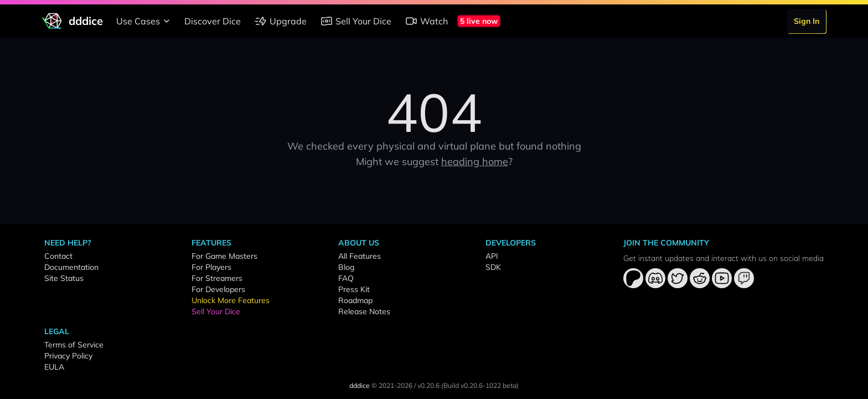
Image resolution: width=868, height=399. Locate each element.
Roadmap (355, 300)
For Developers (218, 289)
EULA (54, 367)
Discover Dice (213, 21)
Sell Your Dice (356, 21)
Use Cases (145, 21)
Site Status (64, 278)
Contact (58, 256)
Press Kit (354, 289)
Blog (346, 267)
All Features (360, 256)
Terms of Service (74, 345)
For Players (211, 267)
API (492, 256)
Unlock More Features (231, 300)
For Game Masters (224, 256)
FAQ (346, 278)
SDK (493, 267)
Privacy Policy (68, 356)
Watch (426, 21)
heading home (475, 162)
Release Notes (364, 311)
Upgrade (280, 21)
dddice (360, 385)
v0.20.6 (428, 385)
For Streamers (217, 278)
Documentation (71, 267)
